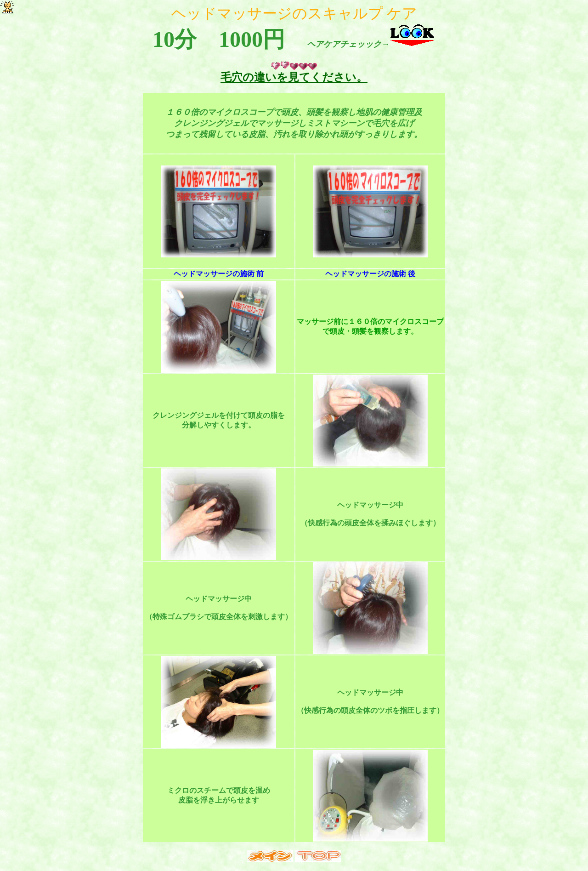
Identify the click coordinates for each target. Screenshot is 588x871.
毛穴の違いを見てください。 (294, 77)
